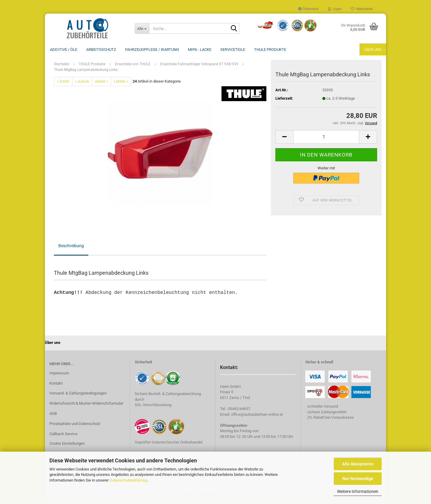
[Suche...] (142, 28)
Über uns (373, 50)
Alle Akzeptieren (358, 464)
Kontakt (56, 384)
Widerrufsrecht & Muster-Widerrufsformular (86, 404)
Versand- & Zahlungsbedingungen (78, 394)
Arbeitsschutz (101, 50)
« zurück (82, 82)
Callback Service (63, 434)
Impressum (59, 374)
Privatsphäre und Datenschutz (75, 424)
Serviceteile (233, 50)
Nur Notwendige (358, 479)
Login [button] (335, 9)
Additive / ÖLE (64, 50)
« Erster (63, 82)
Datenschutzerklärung (128, 480)
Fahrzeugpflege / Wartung (152, 50)
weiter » (101, 82)
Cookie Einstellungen (67, 444)
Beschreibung (71, 246)
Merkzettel (362, 9)
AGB (53, 414)
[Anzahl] (326, 138)
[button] (308, 9)
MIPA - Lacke (200, 50)
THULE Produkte (270, 50)
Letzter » (121, 82)
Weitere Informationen (358, 491)
